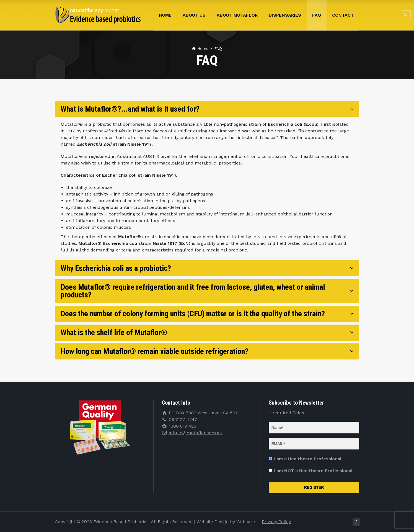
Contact (343, 15)
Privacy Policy (276, 522)
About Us (194, 15)
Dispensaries (285, 15)
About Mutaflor (237, 15)
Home (165, 15)
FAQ (317, 15)
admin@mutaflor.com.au (196, 433)
